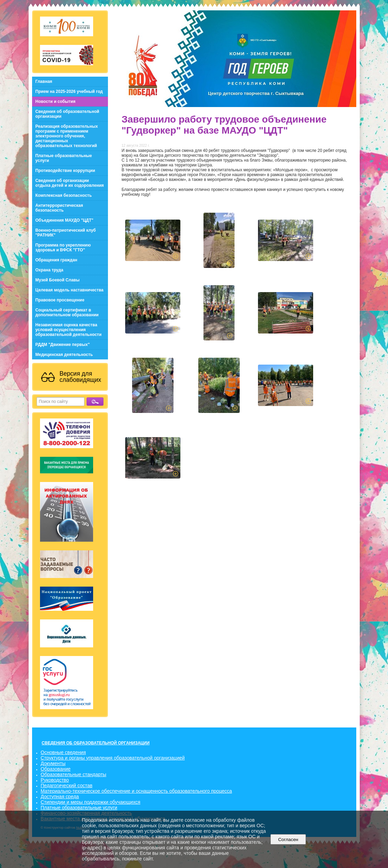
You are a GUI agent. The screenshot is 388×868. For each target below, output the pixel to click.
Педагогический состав (67, 785)
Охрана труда (49, 270)
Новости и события (56, 102)
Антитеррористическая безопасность (59, 208)
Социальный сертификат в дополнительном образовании (67, 312)
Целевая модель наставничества (70, 290)
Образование (56, 769)
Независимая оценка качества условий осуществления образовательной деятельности (69, 330)
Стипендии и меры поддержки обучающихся (91, 802)
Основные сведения (63, 752)
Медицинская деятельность (64, 355)
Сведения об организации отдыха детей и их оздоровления (70, 183)
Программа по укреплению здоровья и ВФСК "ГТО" (63, 248)
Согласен (288, 840)
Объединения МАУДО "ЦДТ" (64, 220)
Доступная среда (60, 797)
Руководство (55, 780)
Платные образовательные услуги (64, 158)
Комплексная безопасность (64, 195)
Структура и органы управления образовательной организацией (113, 758)
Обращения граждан (57, 260)
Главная (44, 81)
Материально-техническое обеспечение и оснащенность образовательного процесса (136, 791)
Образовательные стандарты (73, 774)
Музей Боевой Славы (58, 280)
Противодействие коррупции (65, 171)
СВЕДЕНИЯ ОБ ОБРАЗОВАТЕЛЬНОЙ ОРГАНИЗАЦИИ (96, 743)
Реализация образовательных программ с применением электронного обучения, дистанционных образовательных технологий (67, 136)
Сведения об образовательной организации (67, 114)
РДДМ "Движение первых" (63, 345)
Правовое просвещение (60, 300)
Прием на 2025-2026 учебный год (69, 91)
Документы (53, 763)
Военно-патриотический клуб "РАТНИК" (66, 233)
